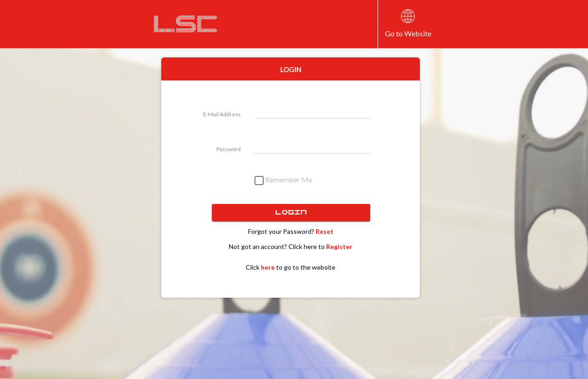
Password (229, 149)
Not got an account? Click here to (291, 246)
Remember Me (283, 181)
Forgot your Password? (291, 231)
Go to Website (408, 33)
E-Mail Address (222, 114)
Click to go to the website (291, 267)
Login (291, 213)
